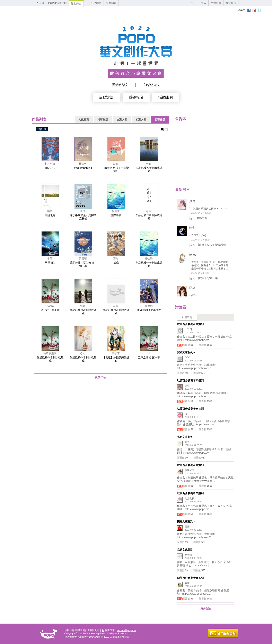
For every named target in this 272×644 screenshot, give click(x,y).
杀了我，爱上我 (50, 310)
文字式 (166, 129)
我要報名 (136, 97)
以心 (116, 164)
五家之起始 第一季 (149, 357)
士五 (149, 164)
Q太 (83, 353)
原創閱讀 (111, 3)
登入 (204, 3)
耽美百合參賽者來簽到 (190, 324)
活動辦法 (106, 97)
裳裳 (187, 583)
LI (149, 353)
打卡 (194, 3)
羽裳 (83, 306)
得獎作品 (103, 120)
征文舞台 (76, 4)
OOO (187, 358)
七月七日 (50, 164)
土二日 (188, 329)
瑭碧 (187, 442)
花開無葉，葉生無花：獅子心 (83, 264)
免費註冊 (216, 3)
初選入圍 (141, 120)
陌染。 (194, 288)
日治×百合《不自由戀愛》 (116, 169)
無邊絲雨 (190, 470)
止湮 (83, 211)
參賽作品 (160, 120)
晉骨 (187, 527)
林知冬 (83, 164)
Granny (50, 306)
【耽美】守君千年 (207, 278)
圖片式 (162, 129)
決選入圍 (122, 120)
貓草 (50, 211)
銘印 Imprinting (83, 168)
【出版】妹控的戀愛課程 (116, 359)
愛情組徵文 (120, 85)
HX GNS (50, 168)
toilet (193, 254)
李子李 (116, 353)
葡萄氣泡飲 (50, 353)
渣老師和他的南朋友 (149, 310)
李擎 (50, 259)
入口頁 (40, 3)
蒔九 (116, 259)
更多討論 (206, 608)
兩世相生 (50, 263)
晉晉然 (149, 306)
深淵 (116, 306)
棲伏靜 (149, 259)
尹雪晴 (83, 259)
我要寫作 (231, 3)
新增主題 (187, 317)
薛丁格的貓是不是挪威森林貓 (83, 217)
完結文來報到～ (186, 352)
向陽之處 (50, 215)
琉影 (192, 228)
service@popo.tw (126, 630)
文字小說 (42, 129)
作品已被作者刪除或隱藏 (149, 169)
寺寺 (149, 211)
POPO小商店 (94, 3)
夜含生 (116, 211)
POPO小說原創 (58, 3)
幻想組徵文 (152, 85)
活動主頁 (166, 97)
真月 (192, 201)
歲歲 (116, 263)
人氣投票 (84, 120)
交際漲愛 (116, 215)
